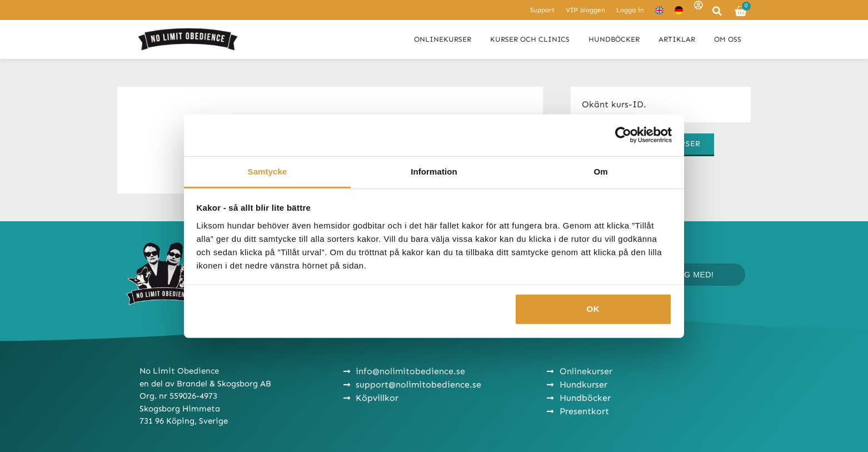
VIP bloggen (585, 10)
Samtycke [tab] (268, 171)
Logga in (630, 10)
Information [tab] (434, 171)
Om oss (728, 39)
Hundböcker (614, 39)
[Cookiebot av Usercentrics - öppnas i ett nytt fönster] (623, 135)
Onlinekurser (443, 39)
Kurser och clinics (530, 39)
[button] (717, 11)
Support (542, 10)
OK (593, 309)
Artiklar (677, 39)
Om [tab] (600, 171)
